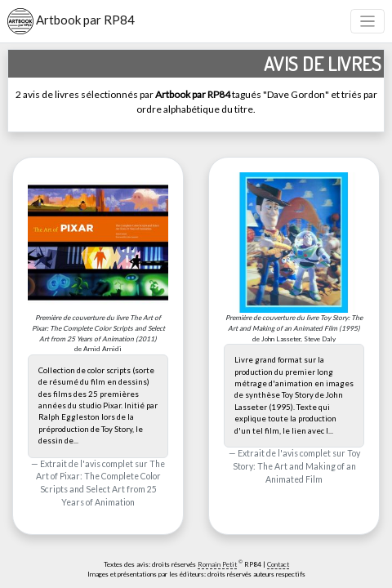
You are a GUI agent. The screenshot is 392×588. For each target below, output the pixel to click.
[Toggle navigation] (368, 22)
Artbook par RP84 (71, 21)
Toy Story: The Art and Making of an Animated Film (296, 466)
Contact (278, 564)
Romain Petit (217, 564)
